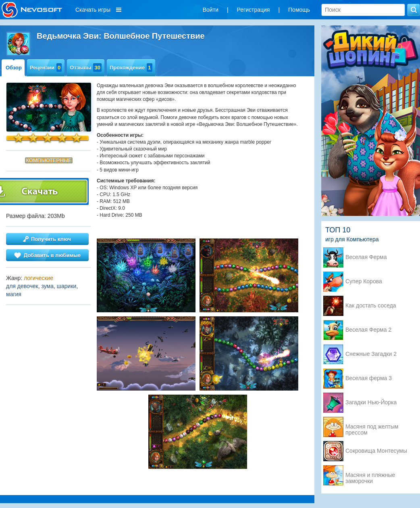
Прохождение (131, 68)
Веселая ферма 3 (369, 378)
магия (14, 294)
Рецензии (46, 68)
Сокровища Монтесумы (376, 451)
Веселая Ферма (366, 257)
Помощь (299, 10)
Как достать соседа (371, 306)
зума (48, 286)
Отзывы (86, 68)
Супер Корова (364, 281)
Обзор (14, 68)
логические (38, 278)
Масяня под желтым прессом (372, 427)
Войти (211, 10)
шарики (67, 286)
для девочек (22, 286)
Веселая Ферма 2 (368, 330)
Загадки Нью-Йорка (371, 402)
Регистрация (254, 10)
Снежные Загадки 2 (371, 354)
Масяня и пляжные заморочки (370, 476)
